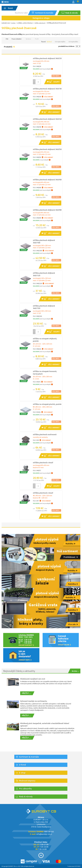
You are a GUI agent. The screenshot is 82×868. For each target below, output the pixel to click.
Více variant (47, 97)
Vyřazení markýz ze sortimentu (34, 701)
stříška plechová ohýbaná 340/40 (47, 119)
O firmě (23, 765)
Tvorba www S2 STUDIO (74, 866)
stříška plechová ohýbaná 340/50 (47, 149)
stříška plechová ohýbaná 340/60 (47, 180)
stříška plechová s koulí (43, 463)
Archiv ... (75, 671)
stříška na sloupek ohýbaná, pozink (45, 340)
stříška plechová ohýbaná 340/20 (47, 58)
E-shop (13, 23)
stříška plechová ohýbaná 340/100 (44, 241)
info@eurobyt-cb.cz (44, 834)
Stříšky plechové (40, 23)
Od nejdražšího (73, 42)
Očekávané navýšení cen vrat (33, 679)
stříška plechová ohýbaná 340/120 (44, 274)
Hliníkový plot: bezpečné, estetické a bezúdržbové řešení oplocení (45, 725)
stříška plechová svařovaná (45, 434)
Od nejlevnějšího (60, 42)
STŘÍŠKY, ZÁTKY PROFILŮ (25, 23)
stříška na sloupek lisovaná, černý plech (45, 372)
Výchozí (49, 42)
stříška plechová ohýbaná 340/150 (44, 307)
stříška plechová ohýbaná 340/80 (47, 210)
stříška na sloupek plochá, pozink (47, 404)
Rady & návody (26, 797)
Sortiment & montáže (29, 757)
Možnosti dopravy (27, 781)
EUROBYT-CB (6, 23)
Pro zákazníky (26, 789)
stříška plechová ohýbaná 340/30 (47, 89)
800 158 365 (49, 832)
